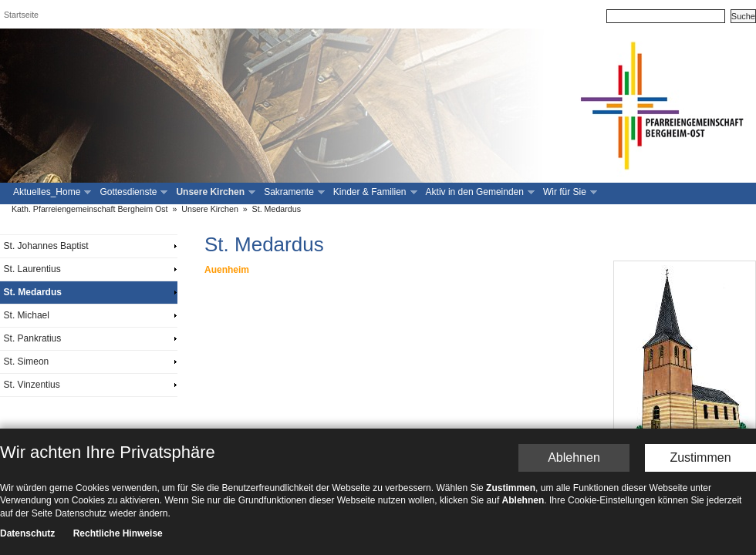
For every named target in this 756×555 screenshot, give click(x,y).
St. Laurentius (32, 269)
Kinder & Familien (374, 192)
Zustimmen (700, 336)
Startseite (21, 15)
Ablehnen (574, 336)
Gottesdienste (132, 192)
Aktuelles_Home (51, 192)
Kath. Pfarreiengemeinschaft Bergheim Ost (90, 209)
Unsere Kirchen (214, 192)
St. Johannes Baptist (46, 246)
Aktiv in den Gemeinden (479, 192)
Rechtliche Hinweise (118, 413)
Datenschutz (27, 413)
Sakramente (293, 192)
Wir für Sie (569, 192)
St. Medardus (277, 209)
